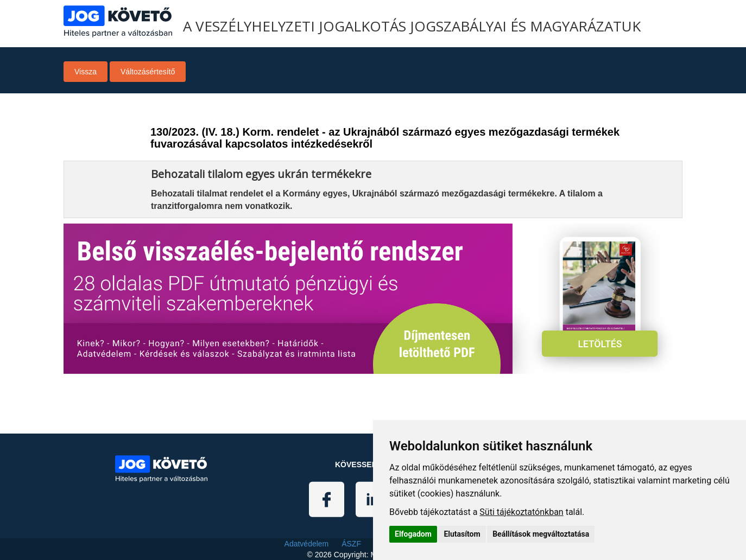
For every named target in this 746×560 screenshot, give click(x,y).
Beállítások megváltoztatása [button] (541, 534)
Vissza (86, 72)
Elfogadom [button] (413, 534)
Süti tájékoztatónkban (521, 512)
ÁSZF (351, 544)
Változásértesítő (148, 72)
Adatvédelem (307, 544)
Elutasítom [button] (462, 534)
